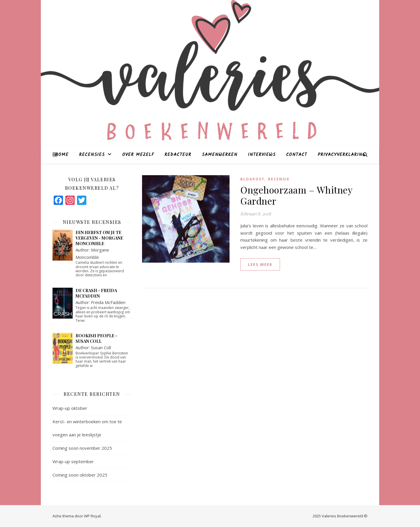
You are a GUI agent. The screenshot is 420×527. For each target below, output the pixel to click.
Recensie (279, 179)
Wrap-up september (73, 461)
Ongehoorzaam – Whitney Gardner (296, 195)
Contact (297, 155)
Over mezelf (138, 155)
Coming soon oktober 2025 (80, 475)
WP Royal (92, 516)
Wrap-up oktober (70, 408)
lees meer (260, 264)
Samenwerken (220, 155)
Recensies (92, 155)
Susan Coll (101, 347)
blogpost (252, 179)
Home (62, 155)
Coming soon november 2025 (82, 448)
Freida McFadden (108, 302)
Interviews (262, 155)
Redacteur (178, 155)
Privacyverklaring (341, 155)
